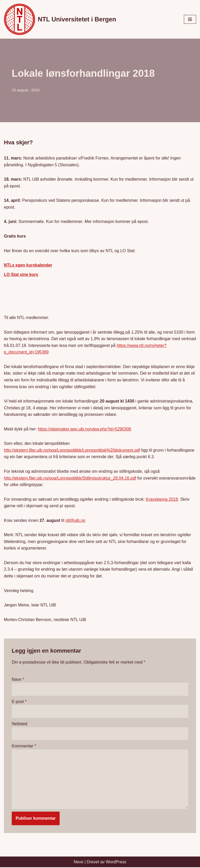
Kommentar (24, 746)
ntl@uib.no (76, 521)
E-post (19, 702)
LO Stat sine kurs (21, 274)
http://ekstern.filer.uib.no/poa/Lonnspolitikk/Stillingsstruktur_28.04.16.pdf (70, 478)
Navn (18, 680)
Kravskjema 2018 (162, 500)
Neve (79, 862)
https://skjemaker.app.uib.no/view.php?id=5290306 (85, 429)
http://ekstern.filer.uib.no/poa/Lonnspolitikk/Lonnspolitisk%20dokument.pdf (72, 450)
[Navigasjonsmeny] (190, 19)
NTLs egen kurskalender (28, 265)
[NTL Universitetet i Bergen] (60, 19)
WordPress (116, 862)
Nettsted (20, 724)
